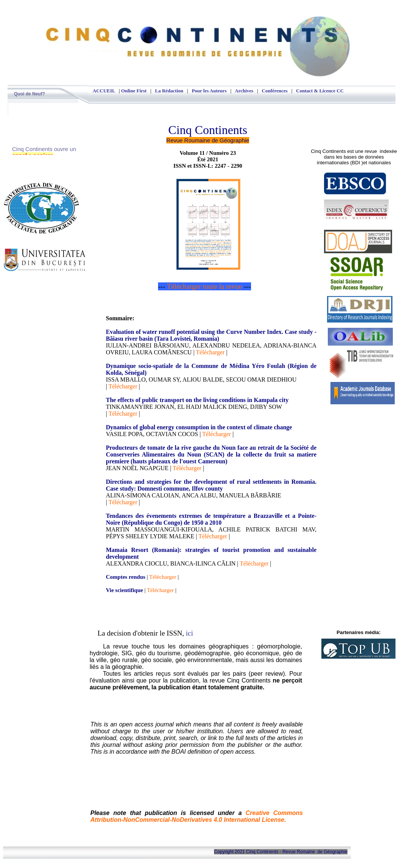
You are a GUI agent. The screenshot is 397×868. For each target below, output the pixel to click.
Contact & (308, 91)
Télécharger (210, 352)
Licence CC (331, 91)
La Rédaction (169, 91)
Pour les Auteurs (209, 91)
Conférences (274, 91)
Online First (134, 91)
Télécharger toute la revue (205, 286)
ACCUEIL (104, 91)
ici (190, 633)
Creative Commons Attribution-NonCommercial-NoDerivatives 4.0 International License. (197, 816)
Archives (244, 91)
